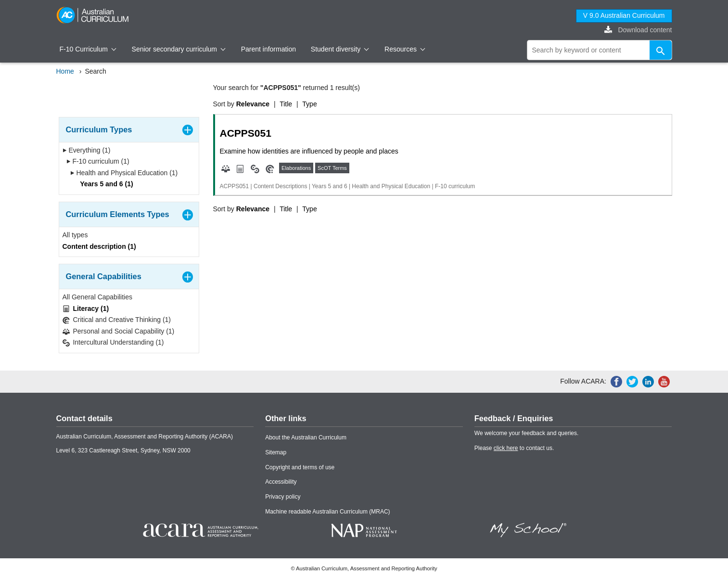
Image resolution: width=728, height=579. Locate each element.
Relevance (253, 104)
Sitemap (276, 452)
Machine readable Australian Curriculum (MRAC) (327, 512)
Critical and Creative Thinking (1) (117, 320)
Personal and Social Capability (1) (119, 331)
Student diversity (340, 49)
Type (309, 104)
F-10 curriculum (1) (98, 161)
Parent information (268, 49)
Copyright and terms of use (300, 467)
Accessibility (281, 482)
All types (75, 235)
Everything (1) (87, 150)
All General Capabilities (98, 297)
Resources (405, 49)
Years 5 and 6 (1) (104, 184)
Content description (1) (99, 246)
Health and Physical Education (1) (124, 173)
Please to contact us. (514, 448)
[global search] (600, 50)
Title (286, 104)
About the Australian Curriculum (306, 437)
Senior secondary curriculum (179, 49)
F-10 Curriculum (88, 49)
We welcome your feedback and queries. (527, 433)
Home (65, 71)
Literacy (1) (86, 309)
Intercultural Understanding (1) (113, 342)
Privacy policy (283, 497)
